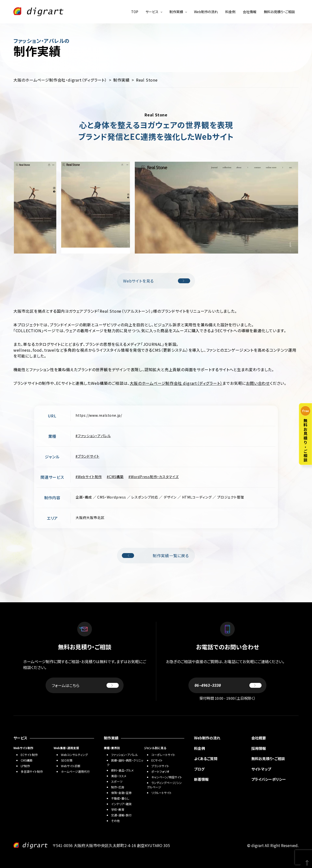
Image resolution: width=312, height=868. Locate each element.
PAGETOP (305, 861)
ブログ (199, 769)
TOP (135, 12)
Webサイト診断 (71, 766)
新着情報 (201, 779)
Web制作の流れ (206, 12)
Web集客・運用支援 (66, 748)
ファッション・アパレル (94, 436)
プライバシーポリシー (269, 779)
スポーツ (117, 781)
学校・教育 (118, 809)
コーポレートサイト (163, 755)
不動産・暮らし (120, 798)
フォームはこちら (85, 685)
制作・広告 (118, 787)
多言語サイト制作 (32, 771)
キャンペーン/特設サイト (167, 777)
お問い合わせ (258, 383)
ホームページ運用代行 (75, 771)
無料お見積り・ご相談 (279, 12)
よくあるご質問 (206, 759)
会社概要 (259, 738)
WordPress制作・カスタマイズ (155, 477)
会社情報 (250, 12)
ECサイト (157, 760)
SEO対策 (67, 760)
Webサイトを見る (157, 281)
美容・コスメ (119, 776)
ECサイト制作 (29, 755)
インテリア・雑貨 (121, 804)
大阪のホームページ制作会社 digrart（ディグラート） (176, 383)
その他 (115, 821)
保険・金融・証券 (121, 793)
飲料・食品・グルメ (122, 770)
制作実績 (176, 12)
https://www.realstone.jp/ (99, 415)
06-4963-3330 (228, 685)
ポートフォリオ (160, 771)
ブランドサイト (89, 456)
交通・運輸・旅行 (121, 815)
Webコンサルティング (74, 755)
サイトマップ (261, 769)
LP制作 (25, 766)
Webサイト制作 (90, 477)
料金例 (230, 12)
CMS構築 (116, 477)
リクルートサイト (161, 793)
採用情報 (259, 748)
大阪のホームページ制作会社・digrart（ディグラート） (60, 80)
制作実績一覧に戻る (155, 556)
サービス (152, 12)
